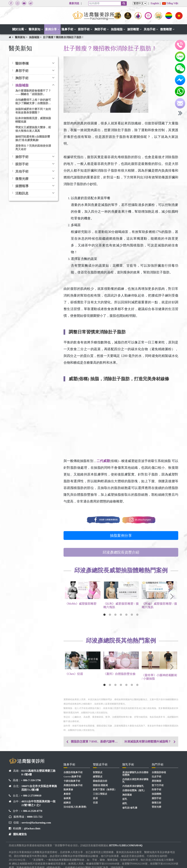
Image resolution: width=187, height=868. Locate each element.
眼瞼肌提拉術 (100, 781)
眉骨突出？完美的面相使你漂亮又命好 (33, 147)
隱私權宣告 (20, 834)
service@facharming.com (36, 823)
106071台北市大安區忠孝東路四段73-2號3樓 (39, 788)
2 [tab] (110, 615)
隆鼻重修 (68, 790)
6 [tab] (132, 615)
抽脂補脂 (34, 37)
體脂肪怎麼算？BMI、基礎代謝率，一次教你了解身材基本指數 (96, 742)
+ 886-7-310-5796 (31, 780)
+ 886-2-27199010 (31, 796)
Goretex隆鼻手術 (72, 777)
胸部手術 (22, 78)
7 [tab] (137, 615)
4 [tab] (121, 615)
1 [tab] (104, 615)
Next (172, 597)
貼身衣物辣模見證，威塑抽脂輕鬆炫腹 (33, 120)
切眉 (95, 803)
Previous (70, 597)
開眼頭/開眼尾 (100, 785)
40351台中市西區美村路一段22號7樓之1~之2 (38, 803)
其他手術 (22, 171)
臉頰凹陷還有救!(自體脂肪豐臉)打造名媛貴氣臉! (33, 138)
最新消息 (74, 3)
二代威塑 (103, 461)
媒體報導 (22, 186)
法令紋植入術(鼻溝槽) (75, 807)
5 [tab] (126, 615)
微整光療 (22, 179)
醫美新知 (20, 37)
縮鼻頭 (67, 803)
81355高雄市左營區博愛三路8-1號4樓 (38, 773)
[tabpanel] (83, 596)
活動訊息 (22, 193)
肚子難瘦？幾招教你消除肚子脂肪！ (64, 37)
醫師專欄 (22, 63)
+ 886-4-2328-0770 (32, 811)
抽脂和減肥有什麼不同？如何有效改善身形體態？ (33, 111)
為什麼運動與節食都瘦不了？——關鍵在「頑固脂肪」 (33, 92)
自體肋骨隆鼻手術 (73, 772)
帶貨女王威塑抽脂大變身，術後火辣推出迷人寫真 (33, 129)
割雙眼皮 (98, 772)
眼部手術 (22, 164)
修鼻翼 (67, 798)
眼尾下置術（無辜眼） (105, 790)
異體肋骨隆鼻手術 (73, 785)
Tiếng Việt (170, 3)
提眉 (95, 798)
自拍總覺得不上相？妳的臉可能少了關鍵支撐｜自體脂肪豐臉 (33, 102)
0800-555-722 (35, 817)
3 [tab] (115, 615)
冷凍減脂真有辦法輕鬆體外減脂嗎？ (148, 742)
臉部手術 (22, 157)
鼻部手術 (22, 71)
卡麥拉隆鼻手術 (72, 781)
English (155, 3)
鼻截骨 (67, 794)
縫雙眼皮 (98, 777)
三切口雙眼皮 (100, 794)
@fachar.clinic (32, 828)
